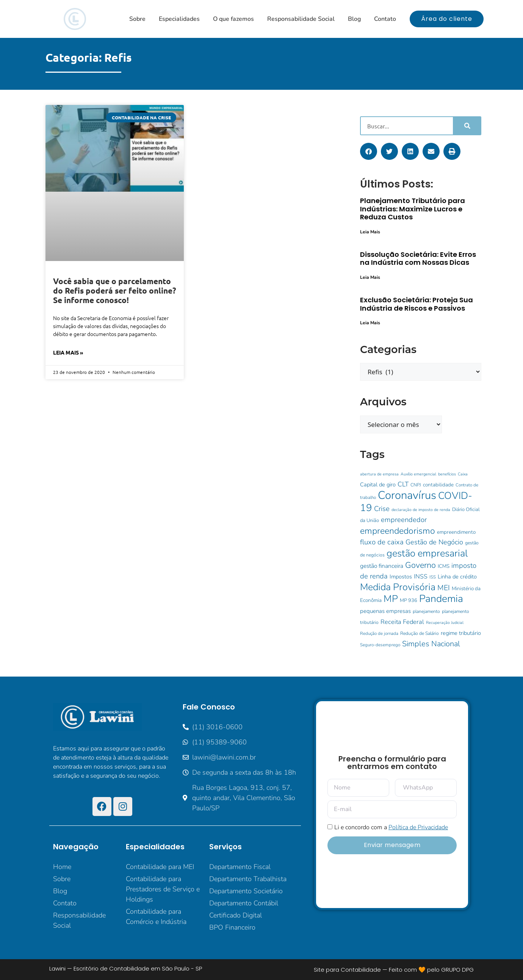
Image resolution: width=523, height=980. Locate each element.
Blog (354, 19)
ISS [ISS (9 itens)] (433, 577)
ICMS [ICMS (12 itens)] (444, 566)
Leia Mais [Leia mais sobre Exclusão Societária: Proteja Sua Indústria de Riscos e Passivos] (370, 323)
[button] (369, 151)
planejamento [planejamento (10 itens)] (426, 611)
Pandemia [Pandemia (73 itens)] (441, 599)
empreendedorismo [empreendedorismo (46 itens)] (398, 531)
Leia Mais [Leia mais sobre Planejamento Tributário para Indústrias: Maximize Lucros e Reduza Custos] (370, 232)
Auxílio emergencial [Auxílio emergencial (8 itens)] (418, 474)
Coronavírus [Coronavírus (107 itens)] (407, 495)
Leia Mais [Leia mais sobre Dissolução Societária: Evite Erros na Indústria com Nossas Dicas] (370, 277)
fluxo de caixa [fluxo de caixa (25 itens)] (382, 542)
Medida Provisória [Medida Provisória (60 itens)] (398, 587)
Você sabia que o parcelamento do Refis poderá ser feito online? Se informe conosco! (115, 290)
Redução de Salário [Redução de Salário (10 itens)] (420, 633)
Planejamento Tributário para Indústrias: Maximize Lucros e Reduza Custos (413, 209)
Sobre (137, 19)
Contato (385, 19)
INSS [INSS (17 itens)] (421, 577)
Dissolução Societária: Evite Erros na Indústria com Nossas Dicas (418, 259)
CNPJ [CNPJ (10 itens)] (416, 485)
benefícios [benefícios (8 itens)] (447, 474)
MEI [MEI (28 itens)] (444, 588)
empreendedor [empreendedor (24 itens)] (404, 520)
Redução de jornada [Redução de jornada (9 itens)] (379, 633)
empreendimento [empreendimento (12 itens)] (456, 532)
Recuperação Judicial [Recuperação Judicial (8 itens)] (445, 623)
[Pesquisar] (467, 126)
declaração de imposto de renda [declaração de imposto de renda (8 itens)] (421, 510)
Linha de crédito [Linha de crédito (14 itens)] (457, 577)
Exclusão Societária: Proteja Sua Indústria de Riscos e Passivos (417, 304)
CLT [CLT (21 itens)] (403, 484)
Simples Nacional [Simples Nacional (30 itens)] (431, 644)
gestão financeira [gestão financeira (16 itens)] (382, 566)
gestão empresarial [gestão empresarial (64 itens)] (427, 553)
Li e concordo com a (391, 827)
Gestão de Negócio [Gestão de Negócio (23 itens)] (434, 542)
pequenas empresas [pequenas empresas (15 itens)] (385, 611)
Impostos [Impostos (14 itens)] (401, 577)
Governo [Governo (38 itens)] (420, 565)
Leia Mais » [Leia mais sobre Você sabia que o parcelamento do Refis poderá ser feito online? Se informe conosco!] (68, 352)
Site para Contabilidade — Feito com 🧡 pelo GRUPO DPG (394, 970)
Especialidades (179, 19)
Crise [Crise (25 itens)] (382, 509)
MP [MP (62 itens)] (391, 599)
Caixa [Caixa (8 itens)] (463, 474)
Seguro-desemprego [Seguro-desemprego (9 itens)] (380, 645)
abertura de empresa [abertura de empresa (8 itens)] (379, 474)
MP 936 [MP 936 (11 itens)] (409, 600)
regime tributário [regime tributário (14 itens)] (461, 633)
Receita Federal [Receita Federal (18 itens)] (402, 622)
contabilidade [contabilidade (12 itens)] (438, 485)
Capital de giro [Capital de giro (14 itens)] (378, 485)
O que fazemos (233, 19)
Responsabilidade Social (301, 19)
